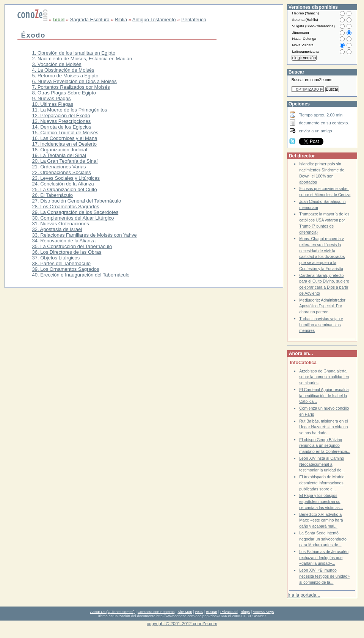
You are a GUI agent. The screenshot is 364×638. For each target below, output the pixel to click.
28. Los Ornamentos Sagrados (66, 207)
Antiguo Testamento (154, 20)
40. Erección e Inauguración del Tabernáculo (81, 275)
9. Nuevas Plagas (52, 98)
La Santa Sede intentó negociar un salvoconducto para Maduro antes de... (323, 539)
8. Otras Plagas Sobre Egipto (64, 93)
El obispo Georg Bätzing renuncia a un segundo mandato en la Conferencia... (325, 446)
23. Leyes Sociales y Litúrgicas (66, 178)
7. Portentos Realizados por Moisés (71, 87)
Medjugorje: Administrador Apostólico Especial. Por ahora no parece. (322, 306)
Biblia (121, 20)
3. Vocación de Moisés (57, 64)
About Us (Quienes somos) (112, 612)
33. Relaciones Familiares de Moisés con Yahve (85, 235)
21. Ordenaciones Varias (59, 167)
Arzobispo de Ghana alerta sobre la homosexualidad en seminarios (324, 377)
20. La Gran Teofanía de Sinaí (65, 161)
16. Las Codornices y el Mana (65, 138)
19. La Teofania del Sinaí (59, 155)
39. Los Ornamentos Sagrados (66, 269)
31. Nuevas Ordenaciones (61, 224)
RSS (199, 612)
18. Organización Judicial (60, 150)
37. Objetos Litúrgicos (56, 258)
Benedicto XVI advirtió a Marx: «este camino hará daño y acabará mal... (321, 520)
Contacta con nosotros (156, 612)
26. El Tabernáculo (53, 195)
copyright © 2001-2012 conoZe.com (182, 623)
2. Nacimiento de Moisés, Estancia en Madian (82, 59)
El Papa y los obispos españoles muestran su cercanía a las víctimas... (321, 501)
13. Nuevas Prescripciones (62, 121)
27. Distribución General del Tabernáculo (77, 201)
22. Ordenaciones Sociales (62, 172)
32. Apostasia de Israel (57, 229)
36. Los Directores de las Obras (67, 252)
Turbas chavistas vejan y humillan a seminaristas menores (321, 325)
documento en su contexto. (324, 123)
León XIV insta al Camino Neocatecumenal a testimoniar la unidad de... (322, 464)
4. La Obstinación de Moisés (63, 70)
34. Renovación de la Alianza (64, 241)
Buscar (212, 612)
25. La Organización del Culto (65, 189)
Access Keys (263, 612)
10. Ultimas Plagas (53, 104)
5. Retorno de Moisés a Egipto (65, 76)
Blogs (245, 612)
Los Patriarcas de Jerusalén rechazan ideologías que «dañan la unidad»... (324, 558)
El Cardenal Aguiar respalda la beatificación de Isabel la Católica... (324, 396)
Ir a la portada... (304, 595)
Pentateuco (194, 20)
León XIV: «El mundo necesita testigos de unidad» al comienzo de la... (324, 576)
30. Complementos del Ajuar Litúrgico (73, 218)
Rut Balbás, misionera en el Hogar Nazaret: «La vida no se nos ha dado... (323, 427)
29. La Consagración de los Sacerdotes (75, 212)
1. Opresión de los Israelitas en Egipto (74, 53)
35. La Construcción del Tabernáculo (72, 246)
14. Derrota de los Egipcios (62, 127)
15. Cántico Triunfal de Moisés (65, 133)
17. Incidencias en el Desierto (65, 144)
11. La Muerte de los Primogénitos (70, 110)
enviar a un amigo (315, 131)
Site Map (185, 612)
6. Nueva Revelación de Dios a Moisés (75, 81)
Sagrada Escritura (90, 20)
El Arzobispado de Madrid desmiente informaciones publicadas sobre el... (322, 483)
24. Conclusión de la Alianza (63, 184)
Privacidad (229, 612)
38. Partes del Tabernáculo (61, 263)
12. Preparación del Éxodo (61, 115)
